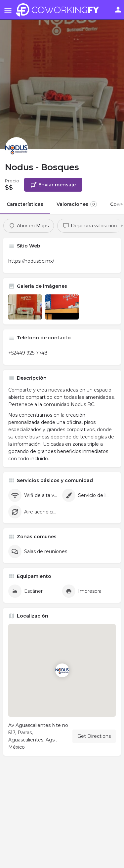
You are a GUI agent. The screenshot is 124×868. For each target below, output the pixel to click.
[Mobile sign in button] (118, 10)
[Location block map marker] (62, 670)
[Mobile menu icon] (8, 10)
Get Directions (94, 736)
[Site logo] (59, 10)
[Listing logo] (17, 149)
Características (25, 204)
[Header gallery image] (62, 74)
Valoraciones (77, 204)
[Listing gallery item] (25, 307)
